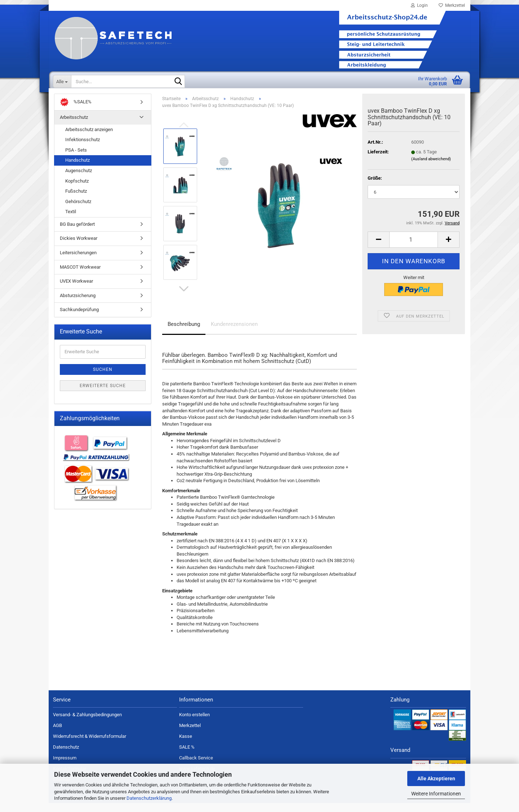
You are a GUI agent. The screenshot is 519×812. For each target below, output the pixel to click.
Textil (71, 221)
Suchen (103, 378)
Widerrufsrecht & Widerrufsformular (90, 745)
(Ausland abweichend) (431, 168)
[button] (184, 298)
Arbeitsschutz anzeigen (89, 138)
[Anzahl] (414, 249)
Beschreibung (184, 333)
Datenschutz (66, 756)
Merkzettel (452, 5)
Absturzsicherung (78, 304)
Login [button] (419, 5)
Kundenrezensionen (234, 333)
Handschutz (77, 169)
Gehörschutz (78, 210)
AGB (57, 734)
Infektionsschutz (83, 149)
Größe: (375, 187)
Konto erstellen (194, 724)
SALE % (187, 756)
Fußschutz (76, 200)
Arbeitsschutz (74, 126)
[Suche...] (62, 81)
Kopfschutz (77, 190)
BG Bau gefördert (77, 233)
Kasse (186, 745)
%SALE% (76, 111)
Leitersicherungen (78, 262)
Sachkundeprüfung (79, 318)
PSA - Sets (76, 159)
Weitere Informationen (436, 794)
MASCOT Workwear (80, 276)
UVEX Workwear (76, 290)
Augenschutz (79, 180)
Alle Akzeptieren (436, 779)
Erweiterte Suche (103, 394)
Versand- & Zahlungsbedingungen (87, 724)
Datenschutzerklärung (149, 798)
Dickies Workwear (79, 247)
